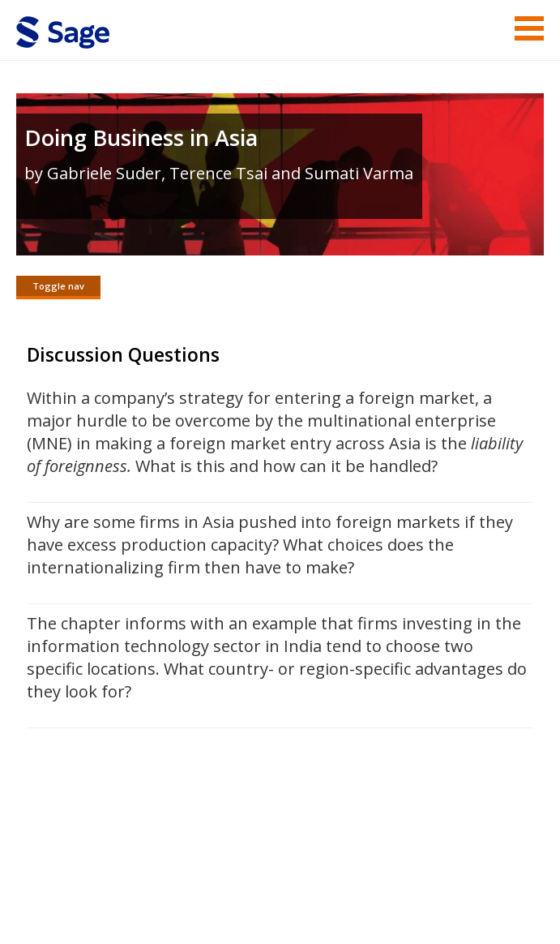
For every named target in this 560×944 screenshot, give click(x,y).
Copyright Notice (346, 884)
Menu (529, 28)
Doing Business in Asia (141, 137)
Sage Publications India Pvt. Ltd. (251, 845)
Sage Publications (109, 845)
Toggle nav (58, 286)
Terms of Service (247, 884)
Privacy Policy (437, 884)
